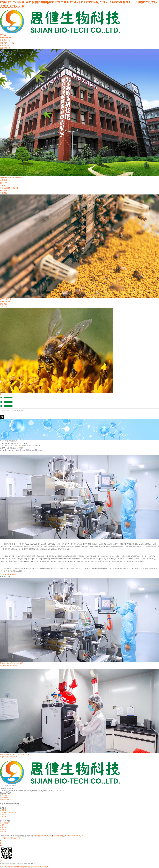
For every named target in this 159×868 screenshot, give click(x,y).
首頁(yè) (3, 35)
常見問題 (3, 829)
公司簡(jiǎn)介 (5, 40)
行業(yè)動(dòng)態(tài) (9, 188)
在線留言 (3, 304)
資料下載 (3, 832)
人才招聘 (3, 307)
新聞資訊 (3, 183)
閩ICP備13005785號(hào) (43, 836)
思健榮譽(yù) (5, 48)
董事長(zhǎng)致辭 (7, 43)
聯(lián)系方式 (5, 302)
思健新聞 (3, 185)
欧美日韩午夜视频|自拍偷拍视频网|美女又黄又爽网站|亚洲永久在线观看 (24, 867)
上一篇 (2, 574)
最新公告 (3, 193)
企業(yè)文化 (5, 45)
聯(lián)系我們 (5, 299)
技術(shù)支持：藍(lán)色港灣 (10, 838)
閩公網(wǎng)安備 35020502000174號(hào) (69, 836)
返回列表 (8, 574)
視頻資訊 (3, 191)
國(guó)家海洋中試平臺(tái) (10, 178)
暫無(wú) (14, 574)
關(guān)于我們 (6, 38)
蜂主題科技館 (5, 180)
